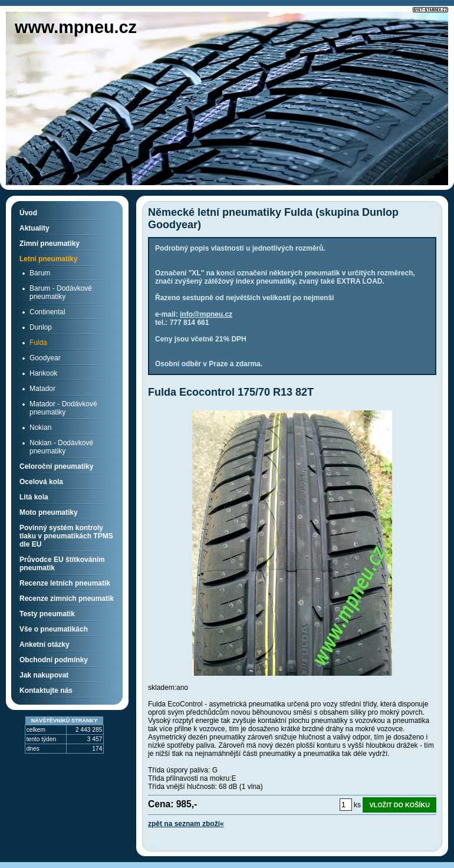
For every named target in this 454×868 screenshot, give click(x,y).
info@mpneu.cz (206, 314)
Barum (40, 273)
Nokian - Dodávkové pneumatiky (61, 447)
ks (357, 805)
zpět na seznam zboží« (186, 824)
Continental (47, 312)
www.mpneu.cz (76, 27)
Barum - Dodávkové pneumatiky (61, 292)
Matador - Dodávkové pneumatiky (63, 408)
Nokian (40, 428)
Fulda (38, 343)
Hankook (43, 373)
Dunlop (41, 327)
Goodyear (45, 358)
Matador (42, 389)
